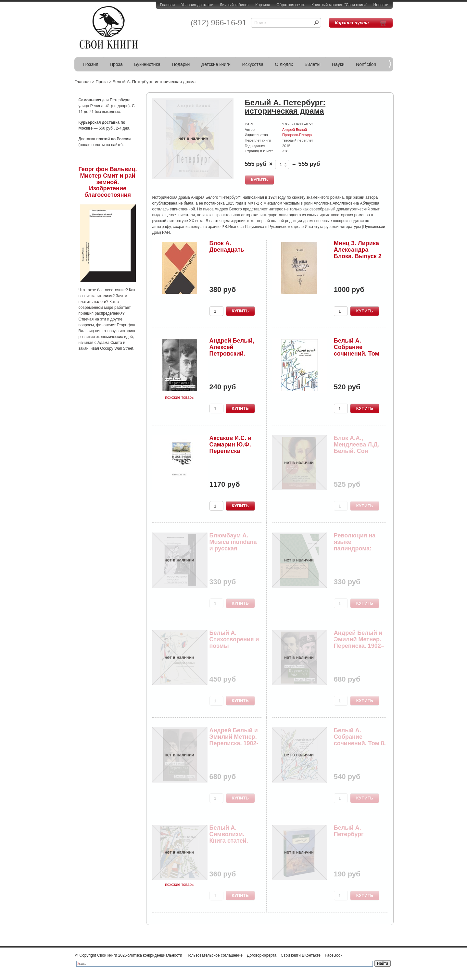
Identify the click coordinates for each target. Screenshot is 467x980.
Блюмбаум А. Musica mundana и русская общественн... (233, 545)
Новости (381, 5)
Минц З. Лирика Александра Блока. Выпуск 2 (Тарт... (358, 253)
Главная (168, 5)
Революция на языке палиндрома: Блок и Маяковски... (355, 548)
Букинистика (147, 64)
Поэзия (91, 64)
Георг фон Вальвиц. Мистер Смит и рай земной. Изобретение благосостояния (108, 182)
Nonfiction (366, 64)
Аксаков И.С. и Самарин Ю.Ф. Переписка (231, 445)
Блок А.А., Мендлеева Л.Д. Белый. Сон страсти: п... (357, 448)
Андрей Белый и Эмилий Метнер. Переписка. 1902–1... (359, 642)
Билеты (313, 64)
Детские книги (216, 64)
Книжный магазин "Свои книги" (339, 5)
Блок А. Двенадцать (227, 246)
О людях (284, 64)
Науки (338, 64)
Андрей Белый (295, 130)
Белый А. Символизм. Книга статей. (229, 834)
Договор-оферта (262, 955)
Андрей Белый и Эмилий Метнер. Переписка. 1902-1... (234, 740)
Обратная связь (291, 5)
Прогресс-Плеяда (297, 135)
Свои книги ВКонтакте (301, 955)
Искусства (253, 64)
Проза (116, 64)
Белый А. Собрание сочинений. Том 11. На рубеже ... (357, 350)
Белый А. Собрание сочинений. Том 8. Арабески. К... (360, 740)
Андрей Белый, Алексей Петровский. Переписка (232, 350)
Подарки (181, 64)
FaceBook (334, 955)
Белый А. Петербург (349, 831)
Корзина (263, 5)
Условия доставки (197, 5)
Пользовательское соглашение (215, 955)
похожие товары (180, 397)
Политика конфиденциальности (153, 955)
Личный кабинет (234, 5)
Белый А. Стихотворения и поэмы (234, 639)
